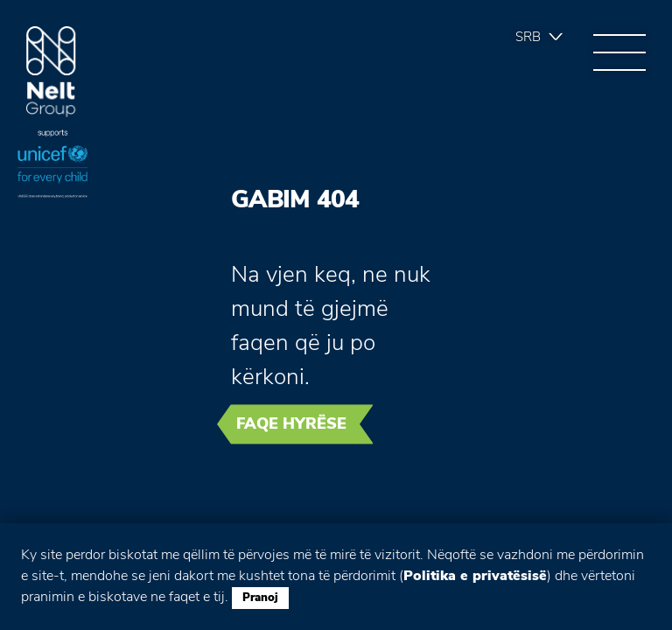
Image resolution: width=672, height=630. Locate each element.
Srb (528, 37)
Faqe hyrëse (291, 423)
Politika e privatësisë (475, 576)
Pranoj (260, 598)
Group (51, 72)
